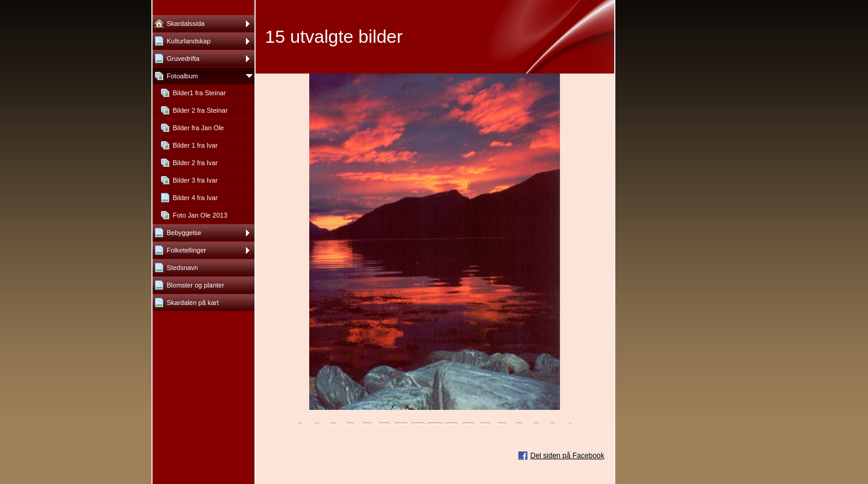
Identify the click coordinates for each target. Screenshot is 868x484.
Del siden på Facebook (568, 456)
